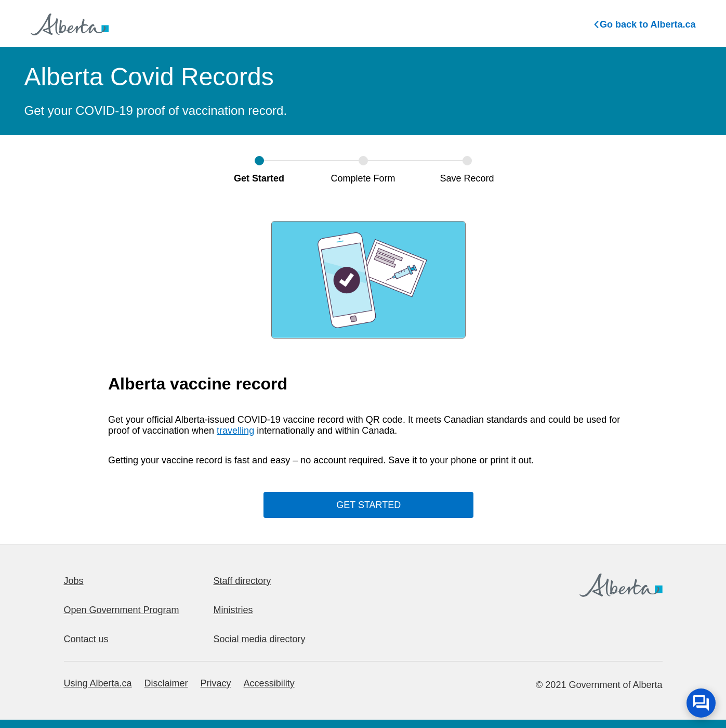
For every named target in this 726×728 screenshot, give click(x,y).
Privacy (216, 683)
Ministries (233, 610)
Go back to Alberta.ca (644, 24)
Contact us (86, 639)
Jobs (74, 581)
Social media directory (260, 639)
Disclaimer (166, 683)
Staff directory (242, 581)
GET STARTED (368, 505)
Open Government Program (122, 610)
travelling (235, 431)
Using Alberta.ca (98, 683)
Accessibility (269, 683)
